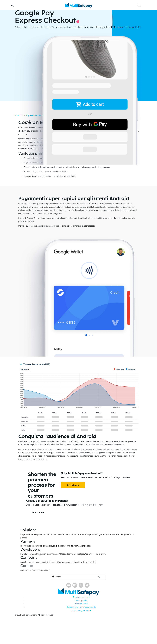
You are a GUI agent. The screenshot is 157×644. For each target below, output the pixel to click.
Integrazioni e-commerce (47, 554)
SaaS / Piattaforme (71, 546)
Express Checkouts (34, 115)
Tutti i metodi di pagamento (85, 534)
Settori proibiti (81, 600)
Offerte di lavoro (83, 562)
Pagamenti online (28, 534)
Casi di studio (58, 546)
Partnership (47, 546)
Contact (65, 562)
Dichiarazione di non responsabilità (81, 607)
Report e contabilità (43, 534)
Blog (60, 562)
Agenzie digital (86, 546)
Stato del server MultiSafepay (73, 554)
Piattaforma (68, 534)
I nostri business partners (31, 546)
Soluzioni (19, 115)
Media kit (94, 562)
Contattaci (25, 570)
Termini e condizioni (81, 597)
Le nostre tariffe (116, 534)
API (59, 554)
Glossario (72, 562)
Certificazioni (52, 562)
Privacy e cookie (81, 604)
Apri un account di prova (95, 554)
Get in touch (73, 485)
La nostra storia (40, 562)
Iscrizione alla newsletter (40, 570)
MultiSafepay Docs (28, 554)
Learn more (38, 513)
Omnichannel (57, 534)
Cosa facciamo (27, 562)
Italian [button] (58, 577)
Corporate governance (81, 610)
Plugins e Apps (103, 534)
